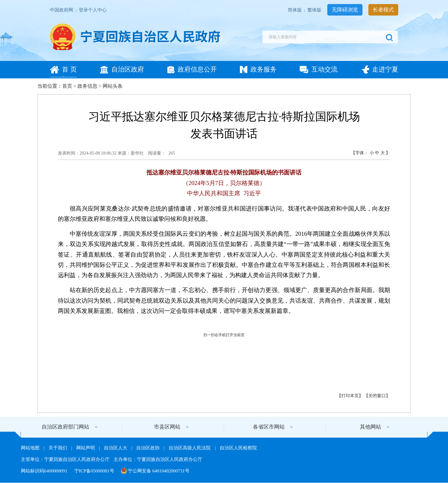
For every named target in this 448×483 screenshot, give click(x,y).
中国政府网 (62, 10)
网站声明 (86, 448)
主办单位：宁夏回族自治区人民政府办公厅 (158, 459)
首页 (67, 86)
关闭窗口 (377, 396)
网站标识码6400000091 (45, 471)
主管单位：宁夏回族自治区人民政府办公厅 (66, 459)
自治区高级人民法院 (190, 448)
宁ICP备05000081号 (95, 471)
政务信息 (87, 86)
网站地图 (31, 448)
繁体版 (315, 10)
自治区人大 (116, 448)
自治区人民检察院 (238, 448)
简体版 (295, 10)
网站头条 (113, 86)
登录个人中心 (93, 10)
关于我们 (58, 448)
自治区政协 (149, 448)
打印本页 (350, 396)
